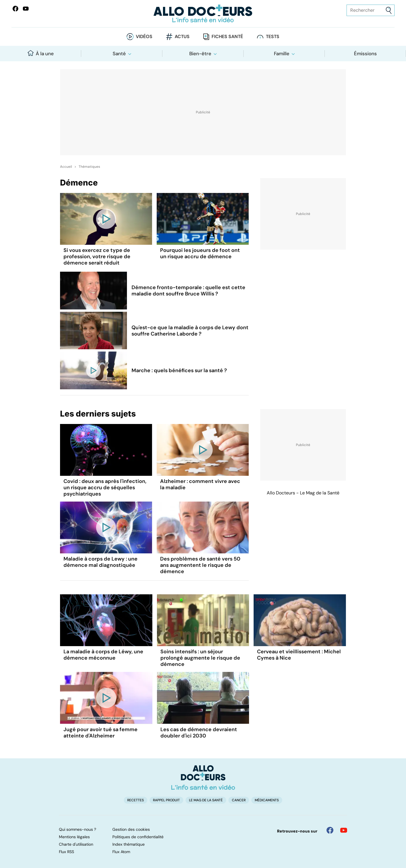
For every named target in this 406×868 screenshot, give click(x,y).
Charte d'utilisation (76, 844)
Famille (282, 54)
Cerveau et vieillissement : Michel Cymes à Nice (299, 655)
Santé (119, 54)
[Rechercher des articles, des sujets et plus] (371, 10)
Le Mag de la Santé (206, 800)
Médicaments (267, 800)
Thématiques (89, 167)
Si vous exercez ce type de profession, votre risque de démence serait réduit (97, 257)
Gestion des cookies (131, 829)
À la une (41, 53)
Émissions (365, 54)
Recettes (136, 800)
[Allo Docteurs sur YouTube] (26, 9)
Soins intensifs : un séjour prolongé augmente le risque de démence (200, 658)
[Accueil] (203, 778)
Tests (273, 37)
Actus (182, 37)
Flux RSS (66, 852)
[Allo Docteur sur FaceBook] (15, 9)
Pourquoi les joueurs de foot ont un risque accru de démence (200, 253)
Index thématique (129, 844)
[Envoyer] (389, 10)
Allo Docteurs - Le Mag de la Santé (303, 493)
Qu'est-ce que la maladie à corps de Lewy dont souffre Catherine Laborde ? (190, 331)
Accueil (66, 167)
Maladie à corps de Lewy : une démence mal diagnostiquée (100, 562)
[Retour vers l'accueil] (203, 14)
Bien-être (200, 54)
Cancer (239, 800)
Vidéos (144, 37)
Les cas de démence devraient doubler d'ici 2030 (199, 733)
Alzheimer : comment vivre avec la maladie (200, 484)
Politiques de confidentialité (138, 837)
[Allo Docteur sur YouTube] (344, 830)
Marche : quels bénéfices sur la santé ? (179, 370)
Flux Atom (121, 852)
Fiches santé (227, 37)
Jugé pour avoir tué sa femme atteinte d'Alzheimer (100, 733)
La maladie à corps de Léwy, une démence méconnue (103, 655)
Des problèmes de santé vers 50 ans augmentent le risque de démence (200, 565)
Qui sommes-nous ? (77, 829)
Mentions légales (74, 837)
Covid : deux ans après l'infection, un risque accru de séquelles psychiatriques (105, 488)
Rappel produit (166, 800)
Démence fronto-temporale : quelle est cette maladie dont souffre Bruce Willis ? (188, 291)
